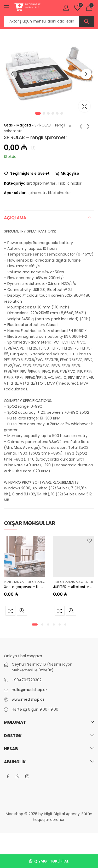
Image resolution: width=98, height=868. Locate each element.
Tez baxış (22, 611)
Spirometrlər (44, 183)
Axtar (87, 21)
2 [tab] (44, 113)
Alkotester (84, 582)
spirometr (37, 193)
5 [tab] (57, 113)
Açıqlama (15, 218)
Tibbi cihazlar (70, 183)
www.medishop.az (28, 699)
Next (86, 74)
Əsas (8, 125)
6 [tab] (62, 113)
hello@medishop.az (30, 690)
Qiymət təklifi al (51, 861)
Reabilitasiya (14, 582)
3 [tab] (48, 113)
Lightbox (84, 106)
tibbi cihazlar (59, 193)
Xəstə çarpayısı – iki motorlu (30, 587)
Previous (12, 74)
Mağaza (24, 125)
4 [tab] (53, 113)
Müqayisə (70, 173)
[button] (35, 624)
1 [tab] (38, 113)
